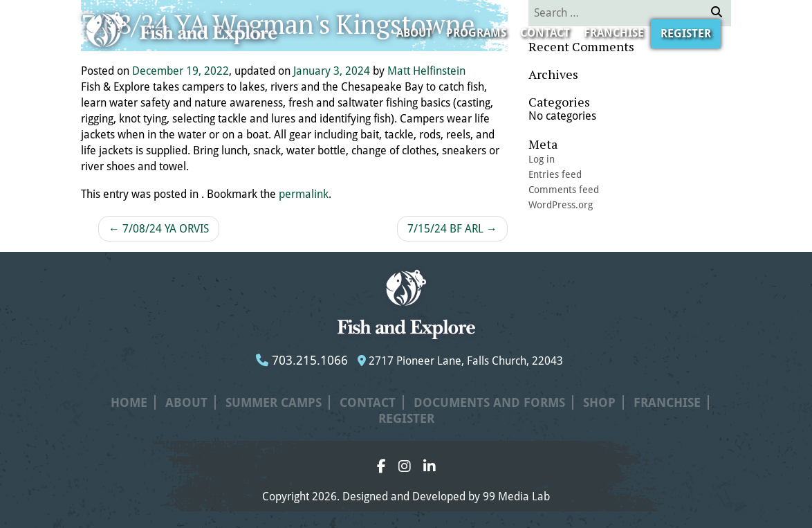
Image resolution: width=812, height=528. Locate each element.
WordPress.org (561, 205)
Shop (599, 402)
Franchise (614, 33)
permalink (304, 194)
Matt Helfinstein (426, 71)
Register (686, 34)
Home (129, 402)
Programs (476, 33)
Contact (545, 33)
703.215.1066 (302, 360)
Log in (542, 159)
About (414, 33)
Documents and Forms (489, 402)
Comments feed (564, 190)
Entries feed (555, 174)
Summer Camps (274, 402)
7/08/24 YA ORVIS (159, 229)
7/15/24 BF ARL (452, 229)
